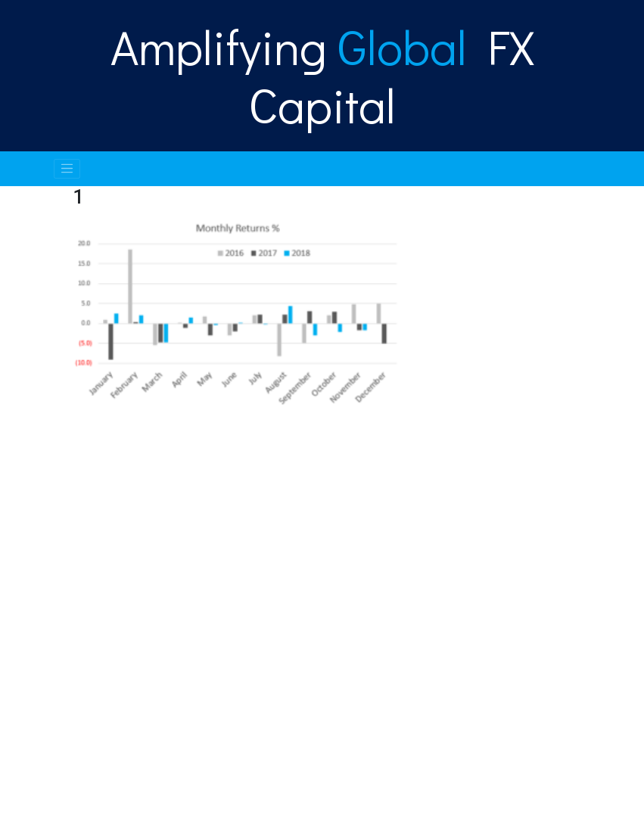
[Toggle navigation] (67, 169)
